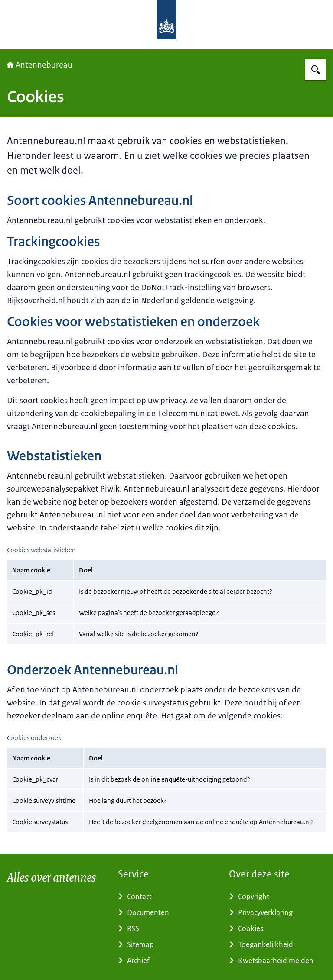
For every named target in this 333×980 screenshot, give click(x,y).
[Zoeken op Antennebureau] (316, 70)
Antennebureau (40, 65)
